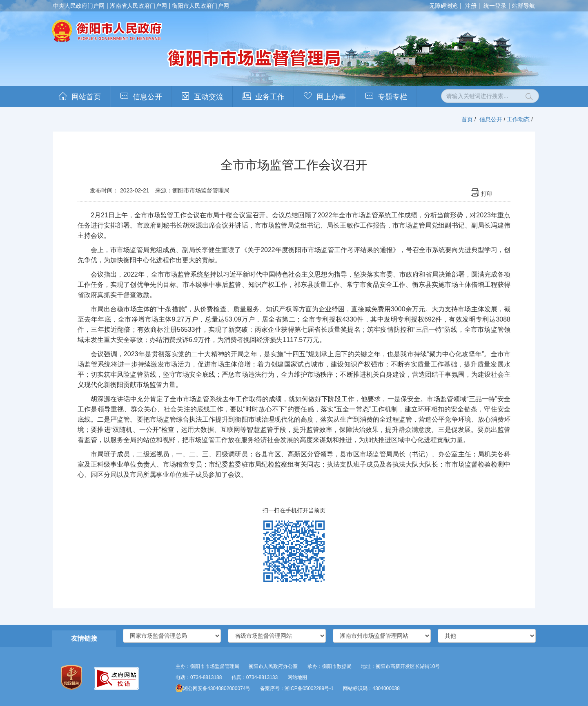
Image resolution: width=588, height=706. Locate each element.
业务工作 (270, 97)
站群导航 (523, 6)
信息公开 (147, 97)
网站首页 (86, 97)
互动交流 (209, 97)
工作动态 (518, 119)
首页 (467, 119)
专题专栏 (392, 97)
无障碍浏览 (443, 6)
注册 (471, 6)
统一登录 (495, 6)
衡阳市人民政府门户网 (200, 6)
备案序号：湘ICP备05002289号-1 (297, 688)
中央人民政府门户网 (79, 6)
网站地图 (297, 677)
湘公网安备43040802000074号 (213, 688)
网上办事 (331, 97)
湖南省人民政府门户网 (138, 6)
